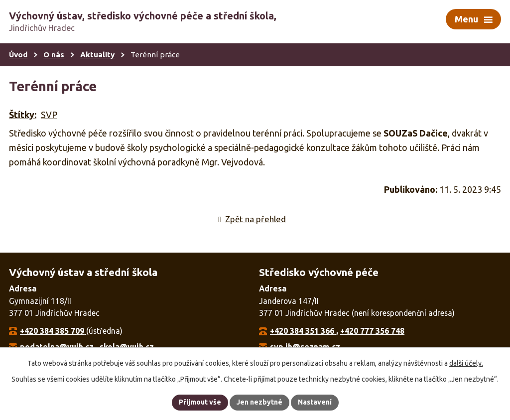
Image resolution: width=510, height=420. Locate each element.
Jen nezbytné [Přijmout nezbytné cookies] (259, 402)
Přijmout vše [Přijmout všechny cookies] (200, 402)
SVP (49, 115)
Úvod (18, 55)
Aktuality (97, 55)
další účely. (466, 363)
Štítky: (23, 115)
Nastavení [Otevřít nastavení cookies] (315, 402)
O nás (54, 55)
